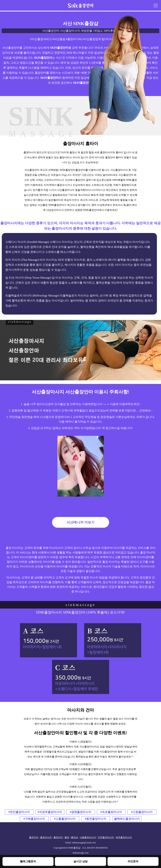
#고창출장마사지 (142, 812)
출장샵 (74, 837)
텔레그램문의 (28, 861)
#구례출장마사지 (34, 819)
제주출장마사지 (124, 837)
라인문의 (133, 861)
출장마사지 (46, 837)
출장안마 (34, 837)
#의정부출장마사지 (50, 812)
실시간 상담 (80, 861)
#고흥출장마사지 (65, 819)
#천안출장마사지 (19, 812)
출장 (67, 837)
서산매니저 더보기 (80, 522)
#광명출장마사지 (81, 812)
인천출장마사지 (106, 837)
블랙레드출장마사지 (127, 819)
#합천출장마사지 (96, 819)
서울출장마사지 (88, 837)
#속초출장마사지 (111, 812)
